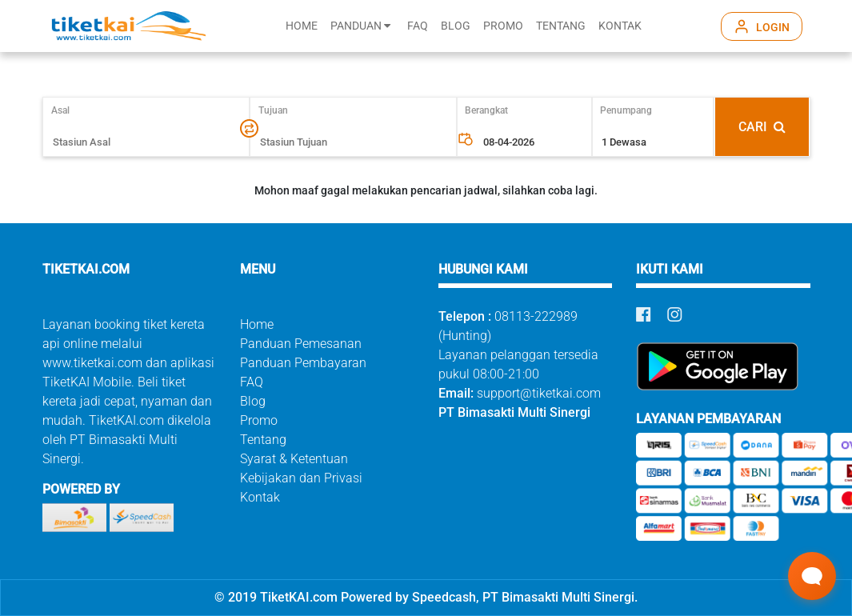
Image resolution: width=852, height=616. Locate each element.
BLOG (456, 26)
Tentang (263, 440)
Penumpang (626, 110)
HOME (302, 26)
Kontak (260, 497)
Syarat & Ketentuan (294, 459)
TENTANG (561, 26)
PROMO (503, 26)
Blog (253, 401)
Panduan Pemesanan (301, 344)
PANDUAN (360, 26)
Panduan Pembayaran (303, 363)
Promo (259, 420)
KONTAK (620, 26)
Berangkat (486, 110)
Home (257, 324)
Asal (68, 110)
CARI (762, 127)
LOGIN (773, 27)
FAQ (418, 26)
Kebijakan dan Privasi (301, 478)
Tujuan (273, 110)
